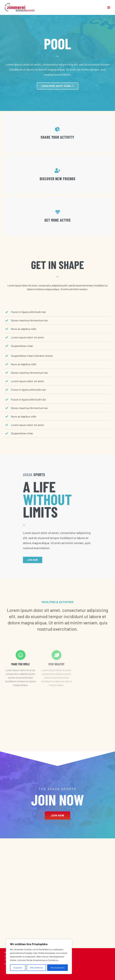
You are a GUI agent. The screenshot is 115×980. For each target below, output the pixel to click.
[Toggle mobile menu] (109, 8)
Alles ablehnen (36, 968)
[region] (39, 957)
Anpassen (18, 968)
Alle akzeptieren (57, 968)
